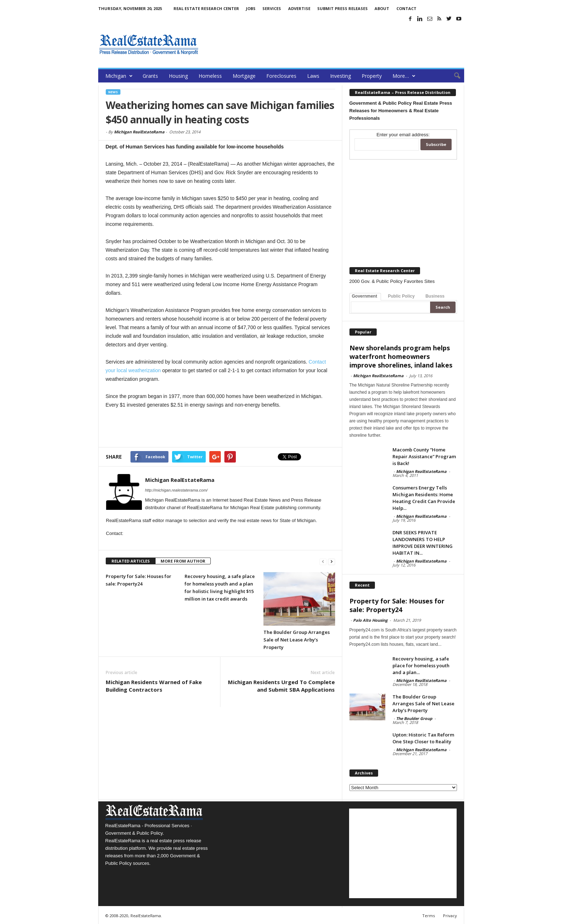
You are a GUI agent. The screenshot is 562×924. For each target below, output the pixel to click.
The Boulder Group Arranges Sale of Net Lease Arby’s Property (297, 640)
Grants (150, 76)
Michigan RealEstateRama (139, 132)
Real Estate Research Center (206, 8)
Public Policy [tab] (401, 296)
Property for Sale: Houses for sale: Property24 (397, 605)
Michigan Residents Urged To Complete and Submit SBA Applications (281, 686)
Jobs (251, 8)
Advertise (299, 8)
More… (404, 76)
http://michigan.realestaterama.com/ (177, 490)
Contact (406, 8)
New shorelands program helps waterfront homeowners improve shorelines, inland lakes (401, 356)
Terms (428, 916)
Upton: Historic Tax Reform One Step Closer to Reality (423, 738)
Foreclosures (281, 76)
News (113, 92)
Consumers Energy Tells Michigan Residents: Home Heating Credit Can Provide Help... (424, 498)
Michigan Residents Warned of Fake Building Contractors (154, 686)
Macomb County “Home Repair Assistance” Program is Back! (424, 456)
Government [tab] (365, 296)
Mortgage (244, 76)
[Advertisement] (334, 44)
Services (272, 8)
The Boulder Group (414, 718)
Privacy (450, 916)
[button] (453, 76)
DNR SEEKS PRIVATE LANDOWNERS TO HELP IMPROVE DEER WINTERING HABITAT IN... (423, 543)
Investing (340, 76)
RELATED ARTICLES (131, 561)
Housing (178, 76)
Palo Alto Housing (370, 620)
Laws (313, 76)
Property (372, 76)
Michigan (119, 76)
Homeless (210, 76)
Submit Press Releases (342, 8)
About (382, 8)
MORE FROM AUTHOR (183, 561)
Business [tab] (435, 296)
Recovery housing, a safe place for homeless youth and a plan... (421, 665)
